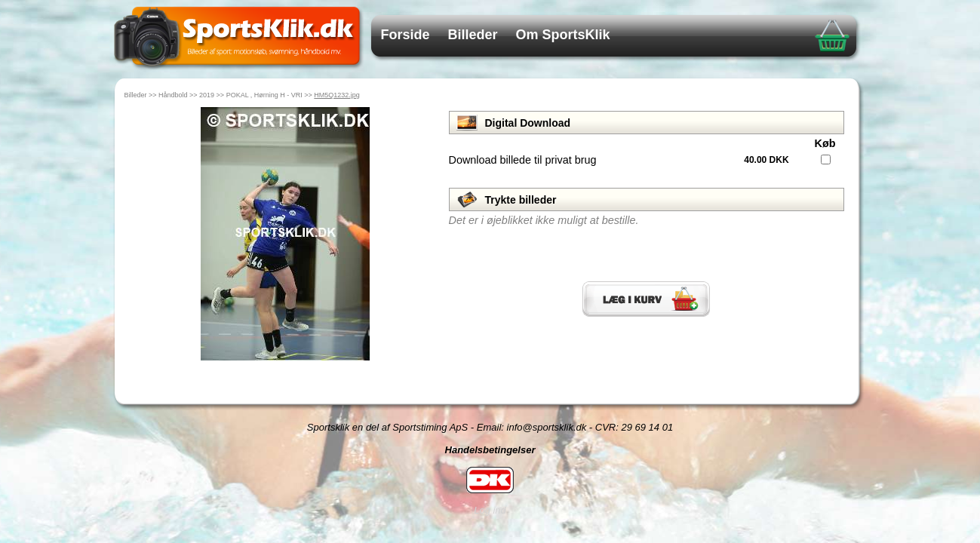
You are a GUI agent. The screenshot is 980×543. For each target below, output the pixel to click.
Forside (406, 35)
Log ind (490, 510)
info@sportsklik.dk (547, 427)
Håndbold (173, 95)
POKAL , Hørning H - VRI (264, 95)
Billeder (473, 35)
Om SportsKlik (563, 35)
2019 (207, 95)
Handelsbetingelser (490, 450)
